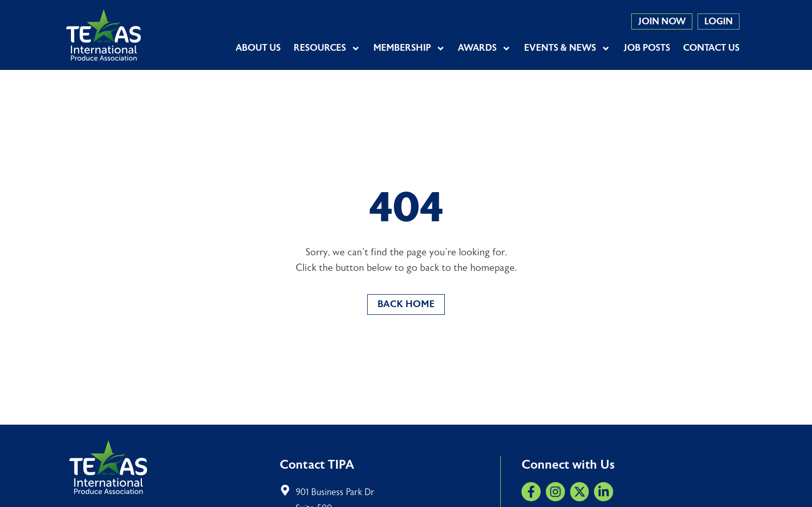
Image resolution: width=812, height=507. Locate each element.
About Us (258, 48)
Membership (409, 48)
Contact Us (711, 48)
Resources (327, 48)
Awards (484, 48)
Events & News (567, 48)
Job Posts (647, 48)
